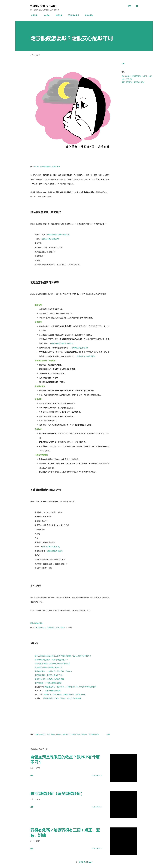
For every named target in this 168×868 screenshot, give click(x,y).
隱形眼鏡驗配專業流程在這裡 (62, 343)
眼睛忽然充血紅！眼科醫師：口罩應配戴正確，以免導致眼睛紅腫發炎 (70, 687)
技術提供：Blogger (84, 862)
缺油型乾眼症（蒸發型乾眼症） (57, 793)
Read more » (97, 775)
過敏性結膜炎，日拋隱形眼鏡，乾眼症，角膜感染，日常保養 (136, 78)
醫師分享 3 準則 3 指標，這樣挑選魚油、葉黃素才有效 (65, 694)
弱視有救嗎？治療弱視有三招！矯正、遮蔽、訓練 (65, 833)
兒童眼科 (45, 15)
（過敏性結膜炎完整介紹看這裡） (58, 235)
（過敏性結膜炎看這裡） (79, 348)
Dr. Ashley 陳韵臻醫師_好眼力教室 (47, 167)
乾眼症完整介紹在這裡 (50, 239)
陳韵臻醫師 (88, 15)
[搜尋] (129, 6)
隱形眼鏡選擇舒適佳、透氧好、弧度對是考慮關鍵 (62, 698)
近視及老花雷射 (72, 15)
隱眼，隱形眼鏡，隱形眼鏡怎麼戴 (133, 82)
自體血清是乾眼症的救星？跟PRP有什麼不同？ (65, 759)
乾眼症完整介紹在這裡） (86, 356)
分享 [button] (123, 64)
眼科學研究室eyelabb (43, 6)
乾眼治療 (33, 15)
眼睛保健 (58, 15)
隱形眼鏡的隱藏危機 (53, 691)
